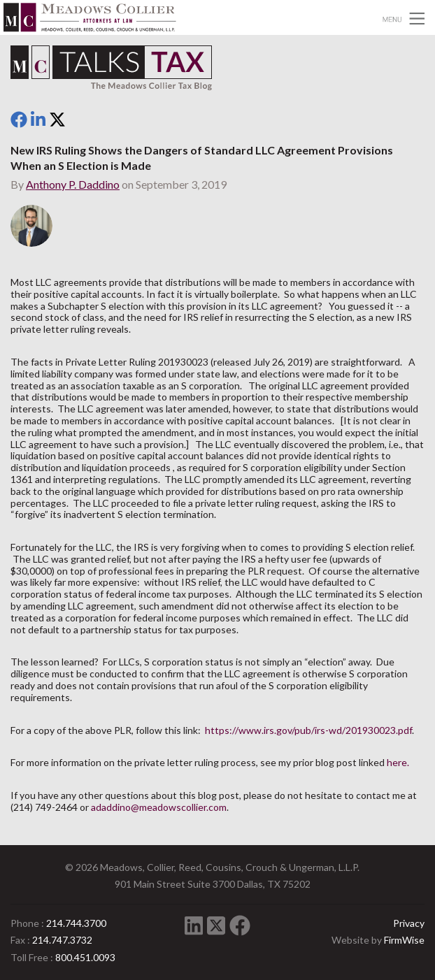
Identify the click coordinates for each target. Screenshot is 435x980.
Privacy (409, 923)
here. (398, 762)
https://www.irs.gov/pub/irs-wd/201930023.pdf (308, 730)
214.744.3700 (76, 923)
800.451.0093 (85, 957)
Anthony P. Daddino (73, 184)
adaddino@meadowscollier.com (159, 807)
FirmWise (404, 940)
